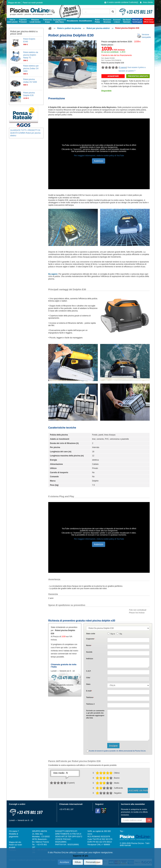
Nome (89, 645)
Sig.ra (113, 634)
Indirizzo (90, 659)
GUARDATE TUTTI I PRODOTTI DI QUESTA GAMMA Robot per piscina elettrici (25, 133)
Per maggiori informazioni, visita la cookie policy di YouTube (99, 156)
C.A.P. (89, 671)
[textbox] (128, 672)
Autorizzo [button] (99, 161)
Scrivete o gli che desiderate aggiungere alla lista (95, 714)
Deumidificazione (86, 21)
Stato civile (91, 634)
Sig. (121, 634)
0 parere (123, 67)
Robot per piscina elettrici (98, 28)
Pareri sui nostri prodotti (33, 3)
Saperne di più (80, 856)
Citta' (88, 678)
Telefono (90, 697)
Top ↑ (122, 831)
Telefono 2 (90, 704)
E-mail (89, 691)
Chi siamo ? (14, 831)
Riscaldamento (73, 21)
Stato (88, 684)
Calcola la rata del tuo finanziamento (117, 55)
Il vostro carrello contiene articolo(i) (121, 2)
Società (89, 652)
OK (149, 820)
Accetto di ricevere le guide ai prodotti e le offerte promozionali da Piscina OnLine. (118, 751)
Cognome (90, 639)
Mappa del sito (14, 3)
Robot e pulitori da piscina (69, 28)
